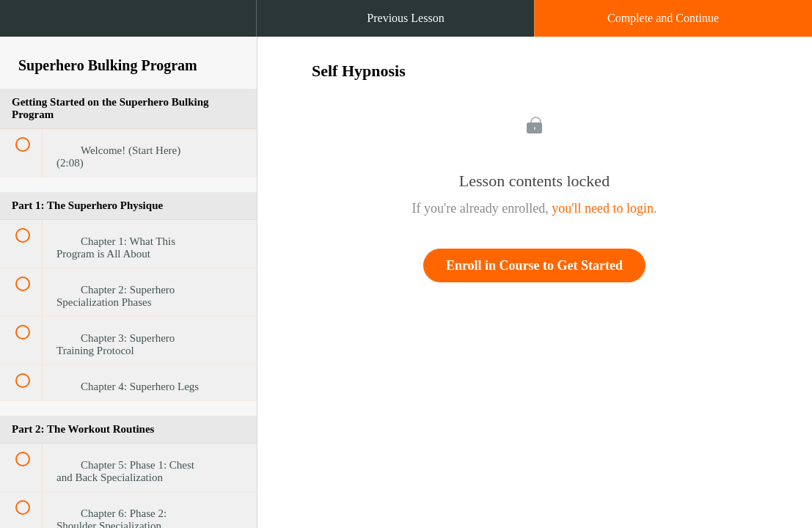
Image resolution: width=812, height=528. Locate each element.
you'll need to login (603, 208)
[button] (26, 26)
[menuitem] (128, 33)
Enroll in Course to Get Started (534, 265)
